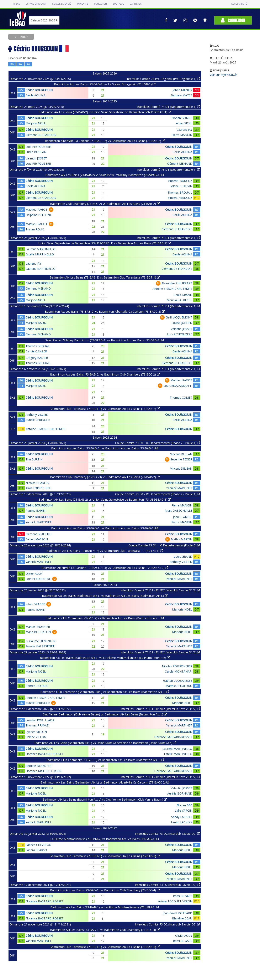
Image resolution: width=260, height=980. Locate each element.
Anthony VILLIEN (37, 415)
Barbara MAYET (182, 95)
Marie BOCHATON (38, 632)
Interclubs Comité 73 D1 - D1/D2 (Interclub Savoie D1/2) (160, 590)
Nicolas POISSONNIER (177, 666)
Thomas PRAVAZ (37, 725)
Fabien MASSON (37, 539)
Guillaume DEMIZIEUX (40, 641)
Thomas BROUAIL (180, 192)
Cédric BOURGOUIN (39, 90)
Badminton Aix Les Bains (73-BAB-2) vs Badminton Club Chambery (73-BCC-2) (105, 374)
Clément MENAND (180, 164)
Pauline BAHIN (35, 511)
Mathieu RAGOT (36, 210)
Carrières (136, 4)
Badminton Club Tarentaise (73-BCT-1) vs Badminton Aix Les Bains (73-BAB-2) (105, 409)
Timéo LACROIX (181, 822)
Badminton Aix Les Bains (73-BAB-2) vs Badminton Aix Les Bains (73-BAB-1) (105, 448)
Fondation (100, 4)
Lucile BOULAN (36, 152)
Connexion (233, 20)
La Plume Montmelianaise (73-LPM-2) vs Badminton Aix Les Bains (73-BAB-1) (105, 839)
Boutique (118, 4)
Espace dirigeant (36, 4)
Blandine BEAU (182, 918)
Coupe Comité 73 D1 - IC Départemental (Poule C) (164, 545)
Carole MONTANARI (179, 671)
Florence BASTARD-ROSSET (173, 737)
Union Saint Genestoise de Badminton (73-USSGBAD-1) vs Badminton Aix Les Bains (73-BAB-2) (105, 243)
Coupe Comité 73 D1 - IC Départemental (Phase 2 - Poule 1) (158, 443)
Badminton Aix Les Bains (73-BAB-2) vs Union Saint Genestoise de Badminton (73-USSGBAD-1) (105, 112)
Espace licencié (62, 4)
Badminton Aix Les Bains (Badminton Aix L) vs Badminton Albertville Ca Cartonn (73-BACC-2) (105, 782)
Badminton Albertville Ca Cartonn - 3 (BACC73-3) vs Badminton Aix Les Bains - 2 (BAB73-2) (105, 568)
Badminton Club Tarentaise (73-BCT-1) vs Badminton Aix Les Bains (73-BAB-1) (105, 856)
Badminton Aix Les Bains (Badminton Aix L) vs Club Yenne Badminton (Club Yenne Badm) (105, 799)
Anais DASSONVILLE (178, 511)
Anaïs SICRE (184, 123)
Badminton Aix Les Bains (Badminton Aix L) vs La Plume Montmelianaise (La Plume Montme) (105, 658)
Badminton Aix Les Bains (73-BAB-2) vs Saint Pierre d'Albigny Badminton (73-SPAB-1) (105, 175)
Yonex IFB (83, 4)
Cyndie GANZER (36, 351)
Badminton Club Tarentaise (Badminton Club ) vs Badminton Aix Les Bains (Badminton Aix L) (105, 692)
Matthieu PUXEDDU (179, 686)
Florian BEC (184, 805)
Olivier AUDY (34, 574)
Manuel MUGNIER (38, 627)
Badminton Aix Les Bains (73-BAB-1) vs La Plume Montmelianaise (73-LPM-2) (105, 907)
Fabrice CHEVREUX (38, 845)
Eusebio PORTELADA (40, 720)
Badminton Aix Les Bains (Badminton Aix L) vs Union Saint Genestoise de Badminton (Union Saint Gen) (105, 743)
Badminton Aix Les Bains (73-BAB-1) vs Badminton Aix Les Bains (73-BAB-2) (105, 528)
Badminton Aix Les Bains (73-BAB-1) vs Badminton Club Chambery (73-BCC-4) (105, 890)
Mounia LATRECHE (179, 300)
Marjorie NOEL (36, 123)
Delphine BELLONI (38, 215)
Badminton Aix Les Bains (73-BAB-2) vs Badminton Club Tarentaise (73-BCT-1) (105, 277)
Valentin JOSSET (36, 158)
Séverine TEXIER (181, 459)
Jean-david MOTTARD (177, 913)
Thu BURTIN (34, 459)
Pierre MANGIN (182, 135)
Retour (23, 37)
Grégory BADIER (37, 358)
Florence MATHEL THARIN (44, 771)
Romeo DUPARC (37, 686)
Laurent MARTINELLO (41, 249)
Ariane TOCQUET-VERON (175, 901)
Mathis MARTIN (182, 539)
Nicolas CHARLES (37, 483)
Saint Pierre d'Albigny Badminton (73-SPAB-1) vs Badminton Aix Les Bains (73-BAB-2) (105, 340)
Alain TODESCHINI (38, 488)
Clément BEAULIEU (39, 534)
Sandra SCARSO (36, 850)
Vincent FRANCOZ (180, 181)
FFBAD (17, 4)
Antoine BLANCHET (39, 766)
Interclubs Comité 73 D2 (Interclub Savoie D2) (168, 834)
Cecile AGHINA (35, 95)
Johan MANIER (182, 90)
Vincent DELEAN (181, 454)
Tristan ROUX (35, 229)
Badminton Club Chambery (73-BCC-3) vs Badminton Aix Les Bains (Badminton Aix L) (105, 760)
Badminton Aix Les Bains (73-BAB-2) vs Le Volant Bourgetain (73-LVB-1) (105, 84)
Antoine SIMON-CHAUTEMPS (172, 289)
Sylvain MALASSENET (40, 646)
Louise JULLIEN (182, 323)
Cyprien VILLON (36, 732)
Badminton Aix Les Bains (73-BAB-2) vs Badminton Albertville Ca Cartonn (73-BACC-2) (105, 312)
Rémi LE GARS (183, 896)
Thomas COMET (181, 397)
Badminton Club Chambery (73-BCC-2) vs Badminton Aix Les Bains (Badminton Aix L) (105, 618)
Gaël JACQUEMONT (179, 317)
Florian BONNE (182, 118)
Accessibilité (239, 4)
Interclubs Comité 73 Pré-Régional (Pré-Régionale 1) (163, 79)
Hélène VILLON (36, 737)
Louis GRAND (183, 295)
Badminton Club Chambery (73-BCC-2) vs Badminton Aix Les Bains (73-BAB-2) (105, 204)
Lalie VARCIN (184, 810)
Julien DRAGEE (35, 604)
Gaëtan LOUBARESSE (178, 681)
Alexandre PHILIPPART (177, 283)
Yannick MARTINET (179, 488)
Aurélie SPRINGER (38, 420)
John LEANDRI (183, 517)
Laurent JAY (184, 130)
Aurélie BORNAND (180, 793)
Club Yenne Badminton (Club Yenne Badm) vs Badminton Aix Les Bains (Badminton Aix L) (105, 714)
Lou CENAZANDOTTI (178, 386)
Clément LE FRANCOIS (41, 135)
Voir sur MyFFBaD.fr (223, 75)
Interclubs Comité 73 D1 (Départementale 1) (168, 107)
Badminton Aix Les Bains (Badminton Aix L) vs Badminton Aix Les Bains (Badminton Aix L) (105, 596)
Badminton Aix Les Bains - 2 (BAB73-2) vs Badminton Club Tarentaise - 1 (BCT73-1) (105, 551)
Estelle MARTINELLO (40, 254)
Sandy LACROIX (182, 817)
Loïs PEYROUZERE (38, 147)
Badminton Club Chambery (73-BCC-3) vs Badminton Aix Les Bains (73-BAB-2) (105, 477)
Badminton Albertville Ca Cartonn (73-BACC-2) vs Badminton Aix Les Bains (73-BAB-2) (105, 141)
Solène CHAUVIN (181, 186)
